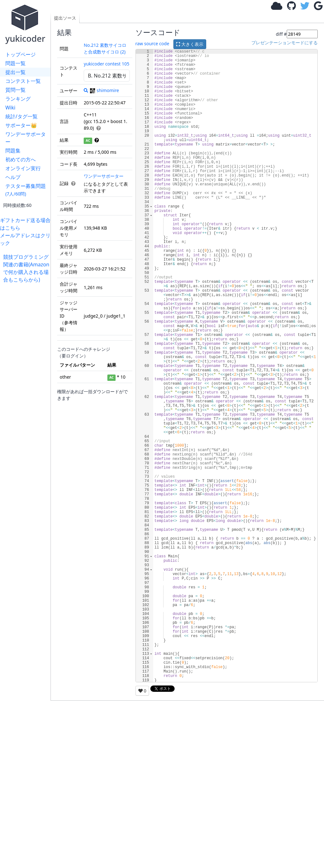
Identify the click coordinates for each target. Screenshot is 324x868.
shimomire (104, 90)
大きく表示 (190, 44)
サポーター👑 (21, 125)
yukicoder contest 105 (106, 64)
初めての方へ (21, 159)
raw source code (152, 43)
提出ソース (65, 18)
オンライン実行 (23, 168)
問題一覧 (15, 63)
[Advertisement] (27, 378)
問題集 (13, 151)
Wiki (10, 108)
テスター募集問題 (26, 190)
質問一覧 (15, 90)
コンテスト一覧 (23, 81)
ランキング (18, 99)
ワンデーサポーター (26, 138)
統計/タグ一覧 (21, 116)
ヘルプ (13, 177)
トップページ (21, 54)
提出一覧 (15, 72)
